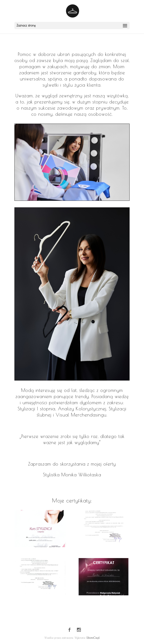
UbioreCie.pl (93, 638)
